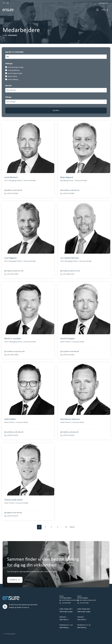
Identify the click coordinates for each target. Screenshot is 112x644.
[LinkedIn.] (5, 604)
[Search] (104, 57)
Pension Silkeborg (13, 80)
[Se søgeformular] (97, 11)
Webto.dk (26, 605)
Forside (5, 35)
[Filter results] (56, 90)
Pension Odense (12, 77)
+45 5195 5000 (84, 600)
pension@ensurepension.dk (88, 598)
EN (8, 3)
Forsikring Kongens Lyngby (15, 67)
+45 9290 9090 (66, 600)
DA (4, 3)
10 (66, 527)
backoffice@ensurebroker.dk (71, 598)
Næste (72, 527)
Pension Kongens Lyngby (15, 73)
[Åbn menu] (105, 11)
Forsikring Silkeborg (13, 70)
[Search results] (56, 57)
